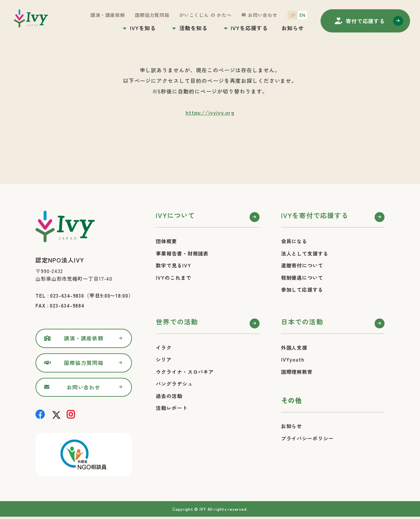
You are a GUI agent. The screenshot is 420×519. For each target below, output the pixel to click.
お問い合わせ (263, 15)
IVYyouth (293, 359)
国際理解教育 (297, 372)
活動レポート (172, 408)
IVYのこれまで (173, 278)
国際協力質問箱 (152, 15)
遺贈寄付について (302, 265)
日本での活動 (302, 322)
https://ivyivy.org (210, 112)
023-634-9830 (67, 295)
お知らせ (293, 28)
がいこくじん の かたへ (206, 15)
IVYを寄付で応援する (315, 215)
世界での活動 (177, 322)
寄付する (365, 21)
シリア (164, 359)
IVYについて (175, 215)
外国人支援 (294, 347)
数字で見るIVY (173, 265)
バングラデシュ (174, 384)
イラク (164, 347)
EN (302, 15)
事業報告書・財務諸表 (182, 253)
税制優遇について (302, 278)
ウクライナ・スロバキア (185, 372)
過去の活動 (169, 396)
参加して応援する (302, 289)
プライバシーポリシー (307, 438)
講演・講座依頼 (108, 15)
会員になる (294, 241)
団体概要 (166, 241)
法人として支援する (305, 253)
